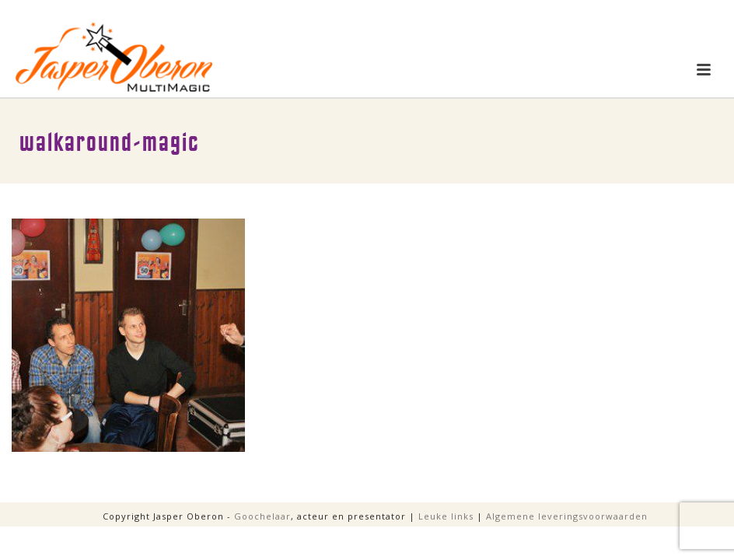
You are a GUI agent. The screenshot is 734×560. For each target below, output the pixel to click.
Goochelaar (262, 516)
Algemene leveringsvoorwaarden (567, 516)
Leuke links (446, 516)
